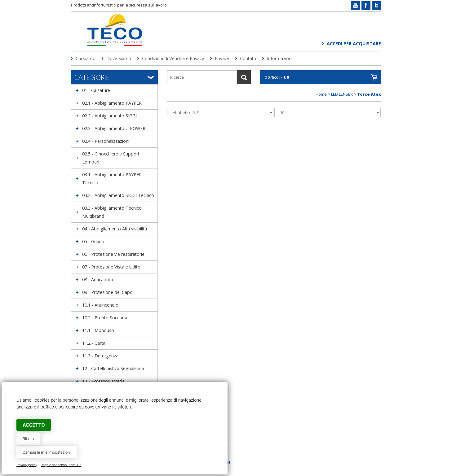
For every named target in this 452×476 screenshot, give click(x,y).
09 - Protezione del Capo (107, 292)
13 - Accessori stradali (104, 381)
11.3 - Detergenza (100, 356)
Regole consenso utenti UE (61, 465)
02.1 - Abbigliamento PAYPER (112, 103)
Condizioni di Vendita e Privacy (173, 58)
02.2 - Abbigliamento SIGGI (109, 116)
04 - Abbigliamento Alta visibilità (115, 229)
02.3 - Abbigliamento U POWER (114, 128)
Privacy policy (27, 465)
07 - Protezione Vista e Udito (111, 267)
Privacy (222, 58)
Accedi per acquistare (354, 44)
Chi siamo (86, 58)
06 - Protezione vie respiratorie (113, 254)
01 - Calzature (96, 90)
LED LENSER (342, 94)
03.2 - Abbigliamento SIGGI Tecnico (118, 195)
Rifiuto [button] (28, 439)
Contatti (248, 58)
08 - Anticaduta (97, 279)
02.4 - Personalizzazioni (106, 141)
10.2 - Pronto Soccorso (105, 318)
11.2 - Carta (94, 343)
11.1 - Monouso (98, 330)
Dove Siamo (119, 58)
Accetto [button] (34, 425)
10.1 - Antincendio (100, 305)
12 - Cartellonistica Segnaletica (113, 368)
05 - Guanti (93, 241)
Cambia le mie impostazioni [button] (47, 452)
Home (321, 94)
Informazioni (280, 58)
